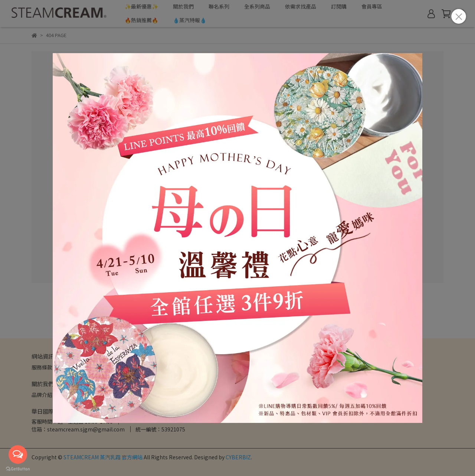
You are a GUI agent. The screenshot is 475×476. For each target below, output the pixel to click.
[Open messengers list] (18, 454)
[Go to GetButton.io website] (18, 469)
